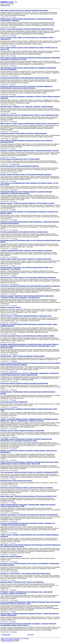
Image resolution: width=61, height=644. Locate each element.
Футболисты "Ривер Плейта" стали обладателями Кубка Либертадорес (25, 574)
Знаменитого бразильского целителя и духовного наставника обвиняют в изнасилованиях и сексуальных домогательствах (26, 87)
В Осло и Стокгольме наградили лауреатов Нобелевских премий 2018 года (27, 29)
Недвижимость (16, 164)
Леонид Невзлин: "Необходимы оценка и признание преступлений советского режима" (28, 393)
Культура (15, 371)
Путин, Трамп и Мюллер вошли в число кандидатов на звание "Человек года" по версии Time (29, 48)
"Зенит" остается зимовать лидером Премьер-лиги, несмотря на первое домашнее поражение (30, 536)
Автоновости (15, 132)
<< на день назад (5, 635)
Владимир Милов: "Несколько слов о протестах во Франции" (22, 582)
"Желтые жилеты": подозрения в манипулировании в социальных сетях (26, 316)
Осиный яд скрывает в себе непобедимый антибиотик (20, 166)
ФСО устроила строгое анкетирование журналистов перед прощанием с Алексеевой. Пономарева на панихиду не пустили (30, 59)
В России (15, 66)
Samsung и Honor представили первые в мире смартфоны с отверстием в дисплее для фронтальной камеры (30, 223)
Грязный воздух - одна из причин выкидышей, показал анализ (22, 356)
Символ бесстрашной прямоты (11, 556)
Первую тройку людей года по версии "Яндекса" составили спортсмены (26, 259)
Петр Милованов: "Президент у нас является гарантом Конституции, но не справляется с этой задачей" (27, 268)
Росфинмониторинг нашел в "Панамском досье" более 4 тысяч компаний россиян (29, 115)
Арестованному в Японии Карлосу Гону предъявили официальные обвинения (28, 278)
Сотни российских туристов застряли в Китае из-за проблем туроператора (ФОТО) (29, 472)
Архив (11, 638)
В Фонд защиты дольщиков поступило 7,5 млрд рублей (20, 159)
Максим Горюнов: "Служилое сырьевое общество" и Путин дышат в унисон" (28, 203)
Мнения (14, 113)
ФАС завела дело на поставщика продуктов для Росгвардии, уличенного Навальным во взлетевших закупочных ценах (30, 546)
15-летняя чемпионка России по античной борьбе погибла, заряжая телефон (27, 336)
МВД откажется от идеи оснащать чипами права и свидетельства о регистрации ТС (30, 124)
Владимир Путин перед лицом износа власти (16, 481)
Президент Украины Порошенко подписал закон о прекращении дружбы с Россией (30, 151)
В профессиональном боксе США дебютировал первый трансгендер (25, 78)
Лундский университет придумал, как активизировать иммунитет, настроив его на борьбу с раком (29, 213)
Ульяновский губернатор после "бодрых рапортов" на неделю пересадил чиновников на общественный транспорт (26, 193)
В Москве (11, 640)
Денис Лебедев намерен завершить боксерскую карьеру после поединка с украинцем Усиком (27, 141)
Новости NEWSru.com (7, 641)
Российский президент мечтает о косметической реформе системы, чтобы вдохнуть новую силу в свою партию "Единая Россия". (29, 483)
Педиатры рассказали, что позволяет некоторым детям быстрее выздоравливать (29, 515)
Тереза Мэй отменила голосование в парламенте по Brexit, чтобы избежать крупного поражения (30, 97)
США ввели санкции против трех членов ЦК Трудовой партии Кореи (24, 10)
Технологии (15, 76)
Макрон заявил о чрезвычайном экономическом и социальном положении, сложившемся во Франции (27, 20)
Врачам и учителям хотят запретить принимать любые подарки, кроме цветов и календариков (29, 451)
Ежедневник (17, 638)
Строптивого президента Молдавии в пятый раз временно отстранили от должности (30, 286)
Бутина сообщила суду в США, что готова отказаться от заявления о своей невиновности (27, 38)
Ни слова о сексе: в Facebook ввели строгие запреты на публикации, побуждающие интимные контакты (30, 564)
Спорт (14, 85)
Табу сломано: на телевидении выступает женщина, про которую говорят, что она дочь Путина (29, 184)
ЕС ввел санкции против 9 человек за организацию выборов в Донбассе (26, 175)
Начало (3, 638)
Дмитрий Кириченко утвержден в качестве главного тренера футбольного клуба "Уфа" (29, 410)
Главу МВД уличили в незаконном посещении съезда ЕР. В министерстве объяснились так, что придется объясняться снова (26, 440)
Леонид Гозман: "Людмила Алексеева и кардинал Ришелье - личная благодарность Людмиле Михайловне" (30, 614)
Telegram (27, 638)
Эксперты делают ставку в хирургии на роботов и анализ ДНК (22, 431)
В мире (14, 17)
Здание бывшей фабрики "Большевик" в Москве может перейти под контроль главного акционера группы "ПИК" (28, 505)
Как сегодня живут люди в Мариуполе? (14, 402)
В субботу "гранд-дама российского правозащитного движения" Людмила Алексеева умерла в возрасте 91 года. (28, 559)
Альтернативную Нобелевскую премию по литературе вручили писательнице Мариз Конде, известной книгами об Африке (30, 364)
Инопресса (15, 190)
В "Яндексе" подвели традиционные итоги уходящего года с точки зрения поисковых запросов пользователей (26, 593)
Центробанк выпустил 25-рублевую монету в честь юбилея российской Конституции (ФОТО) (30, 241)
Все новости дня (5, 5)
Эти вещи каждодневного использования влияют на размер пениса (24, 232)
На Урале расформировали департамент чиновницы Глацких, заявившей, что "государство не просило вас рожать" (28, 524)
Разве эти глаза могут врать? (11, 307)
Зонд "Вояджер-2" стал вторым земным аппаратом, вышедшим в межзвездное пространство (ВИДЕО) (28, 69)
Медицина (15, 139)
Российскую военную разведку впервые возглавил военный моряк (24, 383)
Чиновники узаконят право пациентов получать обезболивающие (24, 133)
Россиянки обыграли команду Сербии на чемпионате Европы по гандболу (27, 488)
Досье (7, 638)
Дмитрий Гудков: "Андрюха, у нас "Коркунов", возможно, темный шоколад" (27, 107)
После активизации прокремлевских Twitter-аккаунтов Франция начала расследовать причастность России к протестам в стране (30, 603)
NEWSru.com (7, 2)
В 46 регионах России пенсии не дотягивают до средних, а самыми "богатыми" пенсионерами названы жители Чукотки (28, 624)
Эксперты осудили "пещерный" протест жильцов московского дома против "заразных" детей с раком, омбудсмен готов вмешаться (27, 297)
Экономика (15, 249)
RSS (22, 638)
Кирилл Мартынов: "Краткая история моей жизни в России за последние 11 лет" (29, 496)
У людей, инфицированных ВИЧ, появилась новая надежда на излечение (26, 250)
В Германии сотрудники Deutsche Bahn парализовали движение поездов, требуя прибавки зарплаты (29, 325)
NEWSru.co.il (4, 640)
